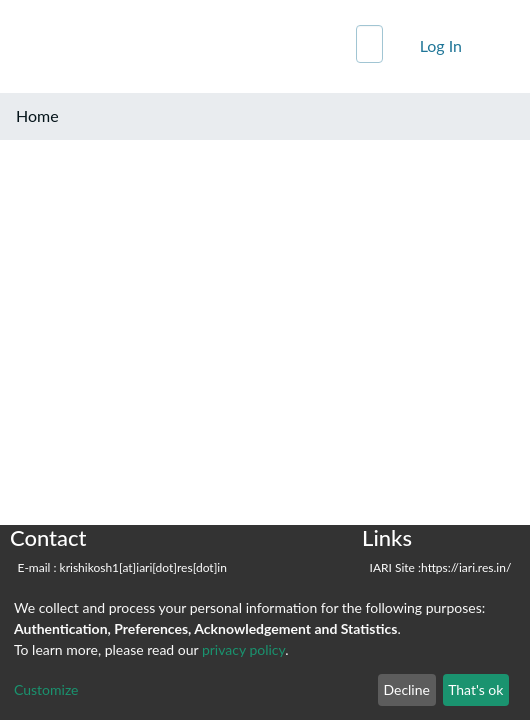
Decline (406, 689)
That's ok (475, 689)
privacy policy (243, 649)
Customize (46, 689)
